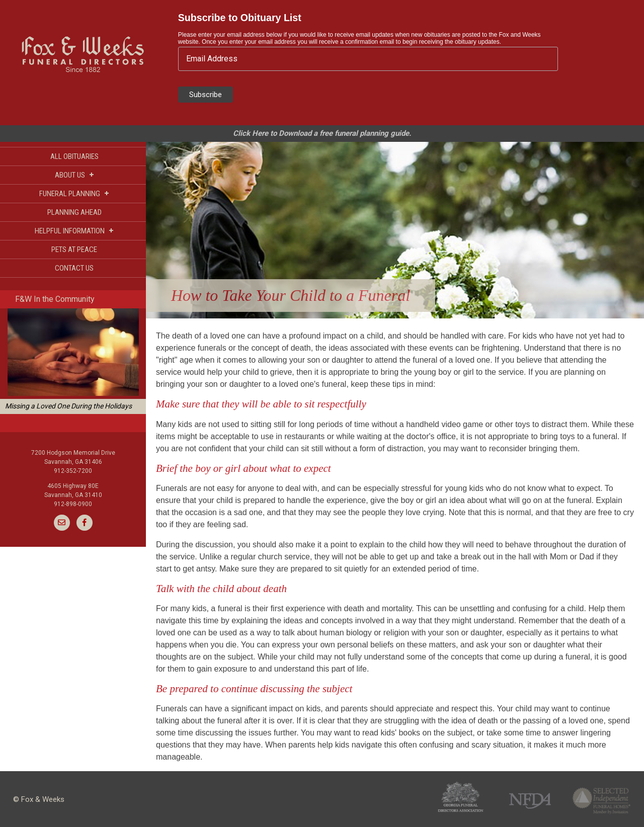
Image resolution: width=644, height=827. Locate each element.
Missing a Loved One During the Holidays (68, 406)
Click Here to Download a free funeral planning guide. (322, 133)
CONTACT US (74, 268)
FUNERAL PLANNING (74, 193)
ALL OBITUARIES (74, 156)
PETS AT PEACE (74, 250)
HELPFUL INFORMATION (74, 231)
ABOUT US (74, 175)
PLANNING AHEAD (74, 212)
